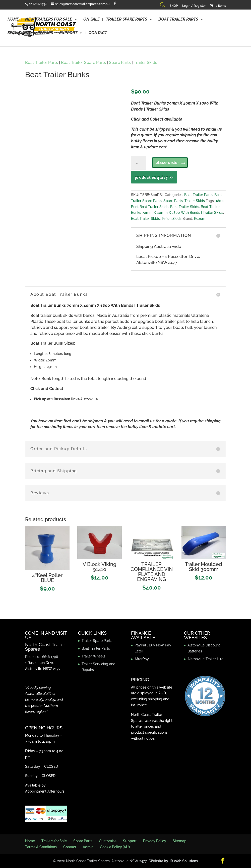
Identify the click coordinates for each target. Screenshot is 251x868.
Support (130, 841)
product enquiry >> (154, 177)
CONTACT (98, 33)
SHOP (174, 6)
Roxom (200, 219)
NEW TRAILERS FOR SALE (49, 20)
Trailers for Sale (54, 841)
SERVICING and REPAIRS (30, 33)
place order (167, 163)
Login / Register (194, 6)
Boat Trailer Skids (145, 219)
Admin (88, 847)
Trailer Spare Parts (97, 641)
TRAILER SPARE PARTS (127, 20)
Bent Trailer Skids (185, 207)
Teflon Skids (172, 219)
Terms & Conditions (41, 847)
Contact (70, 847)
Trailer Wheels (93, 656)
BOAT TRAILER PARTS (178, 20)
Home (30, 841)
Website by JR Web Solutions (174, 861)
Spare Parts (120, 63)
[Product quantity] (139, 163)
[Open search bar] (163, 6)
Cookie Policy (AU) (115, 847)
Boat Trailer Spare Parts (83, 63)
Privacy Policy (155, 841)
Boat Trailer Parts (42, 63)
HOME (13, 20)
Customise (108, 841)
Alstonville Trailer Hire (205, 659)
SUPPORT (68, 33)
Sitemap (180, 841)
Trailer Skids (145, 63)
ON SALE (91, 20)
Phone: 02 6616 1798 (42, 657)
